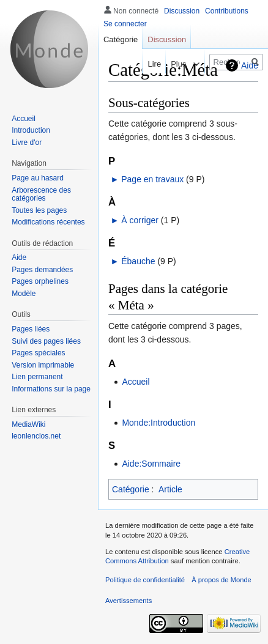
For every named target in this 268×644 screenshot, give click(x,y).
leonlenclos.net (36, 436)
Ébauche (138, 261)
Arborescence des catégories (41, 194)
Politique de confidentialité (145, 580)
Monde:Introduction (158, 423)
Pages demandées (42, 270)
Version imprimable (43, 365)
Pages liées (31, 329)
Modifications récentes (48, 222)
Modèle (24, 294)
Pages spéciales (38, 353)
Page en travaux (152, 179)
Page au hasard (38, 178)
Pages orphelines (40, 281)
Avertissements (128, 601)
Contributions (227, 11)
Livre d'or (27, 142)
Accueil (136, 382)
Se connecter (125, 24)
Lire (146, 64)
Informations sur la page (51, 389)
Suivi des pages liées (46, 341)
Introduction (31, 130)
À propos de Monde (221, 580)
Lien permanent (37, 377)
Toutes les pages (39, 210)
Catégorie (131, 489)
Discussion (182, 11)
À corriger (140, 220)
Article (170, 489)
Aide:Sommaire (151, 464)
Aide (250, 65)
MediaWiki (28, 424)
